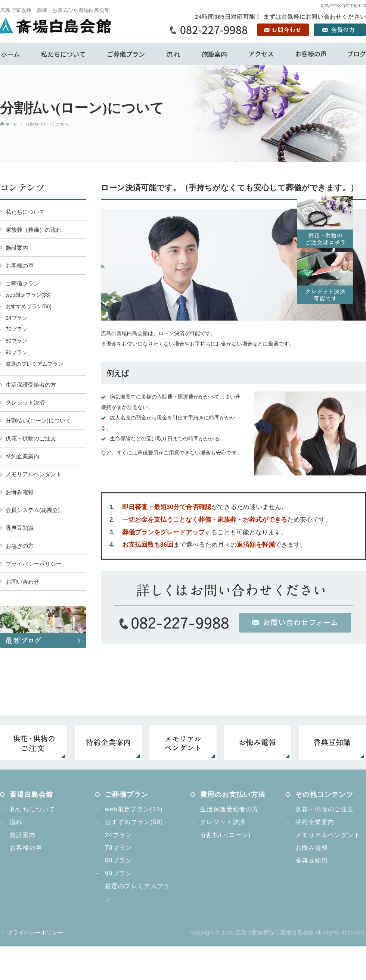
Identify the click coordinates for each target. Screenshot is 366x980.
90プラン (16, 352)
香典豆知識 (20, 528)
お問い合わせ (22, 582)
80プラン (16, 341)
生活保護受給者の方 (31, 385)
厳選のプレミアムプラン (34, 364)
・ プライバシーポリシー (32, 932)
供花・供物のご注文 (31, 438)
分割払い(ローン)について (38, 420)
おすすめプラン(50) (29, 306)
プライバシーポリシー (34, 564)
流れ (16, 822)
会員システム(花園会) (33, 510)
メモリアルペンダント (34, 474)
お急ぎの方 (20, 546)
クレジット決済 (25, 402)
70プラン (16, 329)
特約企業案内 (22, 456)
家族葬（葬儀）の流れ (34, 230)
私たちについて (25, 212)
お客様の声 (20, 266)
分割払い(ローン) (225, 835)
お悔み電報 (20, 492)
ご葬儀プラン (22, 283)
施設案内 (17, 248)
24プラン (16, 318)
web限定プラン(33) (28, 295)
